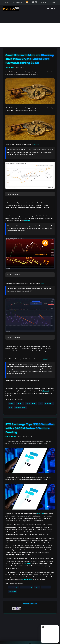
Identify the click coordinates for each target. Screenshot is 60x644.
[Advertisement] (30, 35)
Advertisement (18, 2)
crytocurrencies (31, 403)
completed (27, 563)
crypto (37, 587)
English (44, 2)
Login (53, 2)
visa (11, 408)
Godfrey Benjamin (11, 437)
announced (40, 514)
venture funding (26, 587)
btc (41, 403)
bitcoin (12, 403)
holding (20, 403)
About (7, 2)
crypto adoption (21, 408)
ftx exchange (14, 587)
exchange (13, 591)
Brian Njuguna (10, 67)
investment (49, 403)
